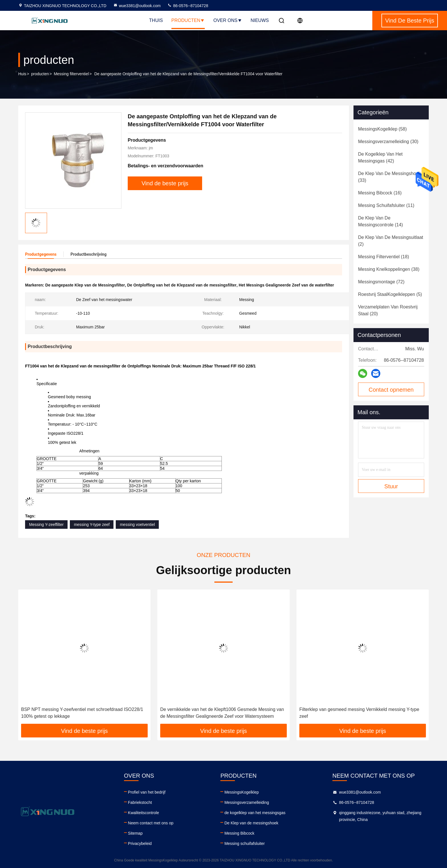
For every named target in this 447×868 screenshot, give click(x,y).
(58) (382, 129)
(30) (388, 142)
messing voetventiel (137, 525)
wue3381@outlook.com (137, 6)
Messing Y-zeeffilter (46, 525)
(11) (386, 205)
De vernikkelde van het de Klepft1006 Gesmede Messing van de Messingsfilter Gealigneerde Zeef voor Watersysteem (222, 713)
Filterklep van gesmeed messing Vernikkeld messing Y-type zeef (359, 713)
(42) (380, 157)
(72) (381, 282)
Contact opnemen (391, 390)
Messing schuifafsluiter (245, 843)
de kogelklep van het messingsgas (255, 813)
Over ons (227, 20)
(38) (389, 269)
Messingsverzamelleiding (247, 802)
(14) (380, 221)
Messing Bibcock (239, 833)
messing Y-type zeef (92, 525)
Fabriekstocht (140, 802)
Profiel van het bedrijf (147, 792)
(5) (390, 294)
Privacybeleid (140, 843)
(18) (384, 257)
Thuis (156, 20)
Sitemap (135, 833)
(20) (388, 310)
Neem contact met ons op (151, 823)
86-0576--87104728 (188, 6)
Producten (188, 20)
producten (40, 74)
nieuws (260, 20)
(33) (389, 177)
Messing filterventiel (71, 74)
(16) (380, 193)
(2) (391, 241)
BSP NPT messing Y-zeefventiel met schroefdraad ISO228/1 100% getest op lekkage (82, 713)
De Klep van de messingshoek (251, 823)
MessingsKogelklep (242, 792)
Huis (22, 74)
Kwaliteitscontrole (144, 813)
